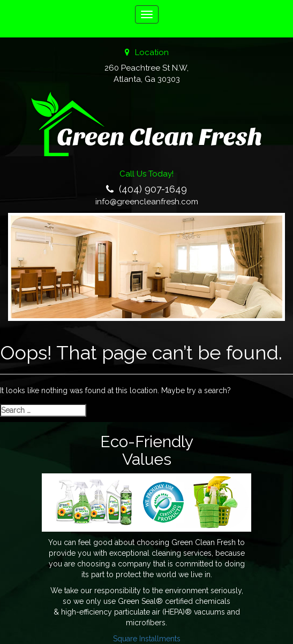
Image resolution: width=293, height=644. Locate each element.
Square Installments (147, 639)
